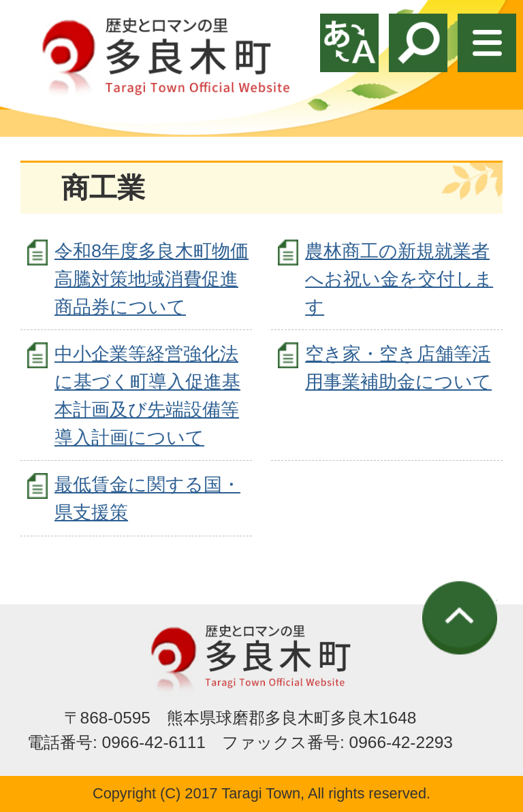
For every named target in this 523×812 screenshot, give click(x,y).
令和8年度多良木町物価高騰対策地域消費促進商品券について (152, 279)
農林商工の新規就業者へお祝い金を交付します (399, 279)
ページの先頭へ (460, 618)
